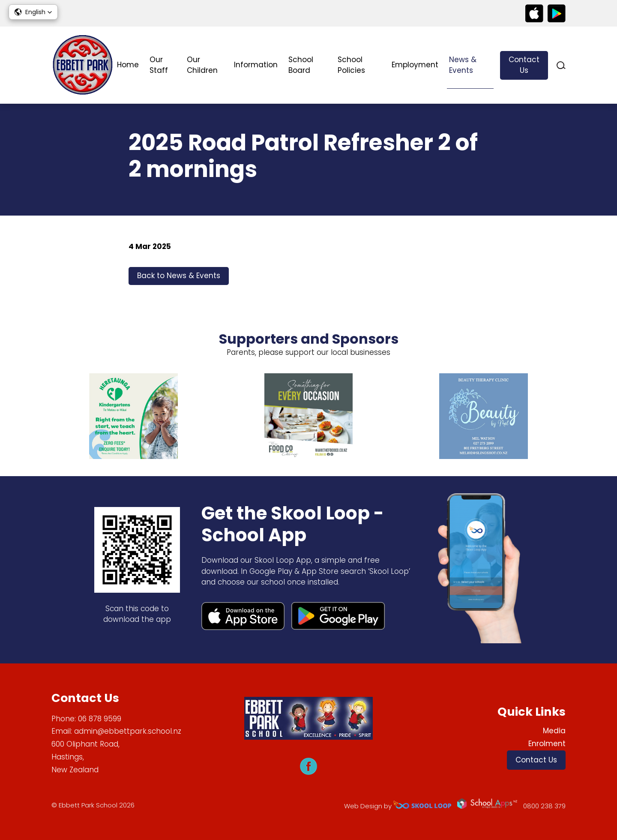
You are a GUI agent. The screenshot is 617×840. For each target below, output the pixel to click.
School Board (301, 65)
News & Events (463, 65)
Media (554, 731)
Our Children (202, 65)
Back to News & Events (179, 276)
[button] (33, 12)
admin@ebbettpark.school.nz (128, 731)
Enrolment (547, 744)
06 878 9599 (100, 719)
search (561, 65)
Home (128, 65)
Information (256, 65)
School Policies (351, 65)
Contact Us (524, 65)
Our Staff (159, 65)
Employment (415, 65)
